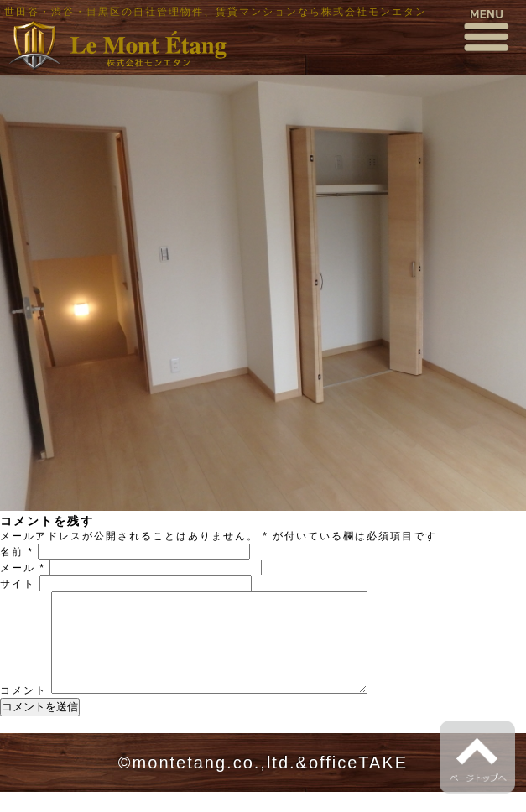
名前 (17, 552)
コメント (23, 710)
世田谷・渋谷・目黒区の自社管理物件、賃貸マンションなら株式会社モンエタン (216, 12)
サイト (18, 584)
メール (23, 568)
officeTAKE (358, 783)
